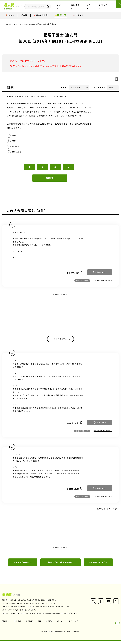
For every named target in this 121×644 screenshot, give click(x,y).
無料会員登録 (81, 9)
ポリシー (62, 624)
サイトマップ (75, 624)
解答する (50, 180)
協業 (40, 624)
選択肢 (64, 87)
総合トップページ (101, 9)
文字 (99, 87)
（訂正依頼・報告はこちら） (61, 96)
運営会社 (6, 624)
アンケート (72, 9)
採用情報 (30, 624)
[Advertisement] (60, 315)
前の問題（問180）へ (23, 566)
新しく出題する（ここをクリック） (48, 66)
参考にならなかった (82, 283)
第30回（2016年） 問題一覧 (60, 566)
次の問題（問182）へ (98, 566)
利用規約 (50, 624)
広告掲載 (18, 624)
